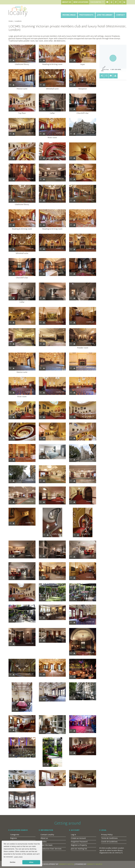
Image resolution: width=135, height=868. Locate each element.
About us (44, 838)
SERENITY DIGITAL (66, 864)
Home (11, 21)
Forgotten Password (79, 842)
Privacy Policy (107, 835)
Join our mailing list (79, 849)
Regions (14, 838)
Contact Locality (47, 835)
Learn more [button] (18, 857)
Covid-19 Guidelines (109, 842)
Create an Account (78, 838)
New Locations (81, 2)
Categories (15, 835)
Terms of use (105, 69)
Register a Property (79, 845)
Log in (73, 835)
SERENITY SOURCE (95, 864)
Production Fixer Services (51, 849)
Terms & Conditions (109, 838)
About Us (67, 2)
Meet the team (47, 845)
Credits (44, 842)
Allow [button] (31, 862)
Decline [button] (13, 862)
